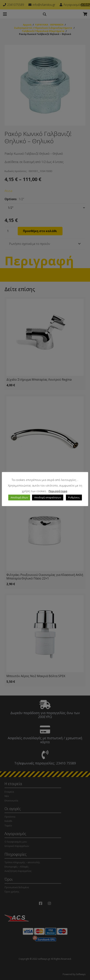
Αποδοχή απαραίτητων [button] (48, 497)
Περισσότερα (58, 491)
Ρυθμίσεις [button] (74, 497)
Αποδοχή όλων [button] (19, 497)
